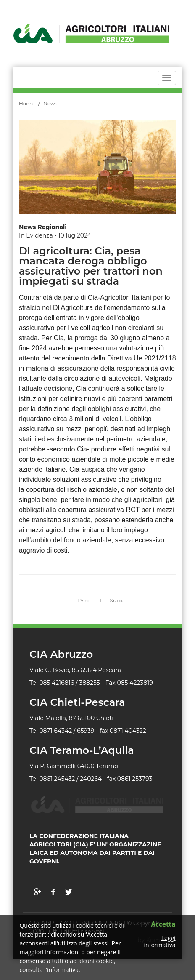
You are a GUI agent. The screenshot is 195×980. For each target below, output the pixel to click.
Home (27, 103)
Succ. (117, 600)
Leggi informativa (160, 942)
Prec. (84, 600)
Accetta (163, 925)
